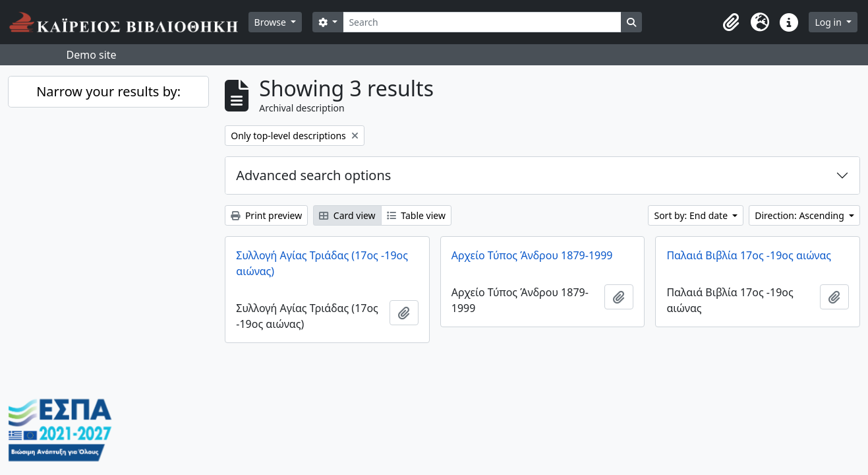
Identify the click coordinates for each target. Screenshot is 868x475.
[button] (731, 22)
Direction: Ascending (800, 215)
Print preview (266, 215)
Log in (829, 22)
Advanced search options (313, 175)
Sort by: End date (692, 215)
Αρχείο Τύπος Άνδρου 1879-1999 (532, 255)
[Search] (482, 22)
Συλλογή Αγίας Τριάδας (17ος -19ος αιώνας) (322, 263)
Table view (416, 215)
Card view (347, 215)
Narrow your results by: (108, 91)
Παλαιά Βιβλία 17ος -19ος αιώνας (749, 255)
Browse (272, 22)
